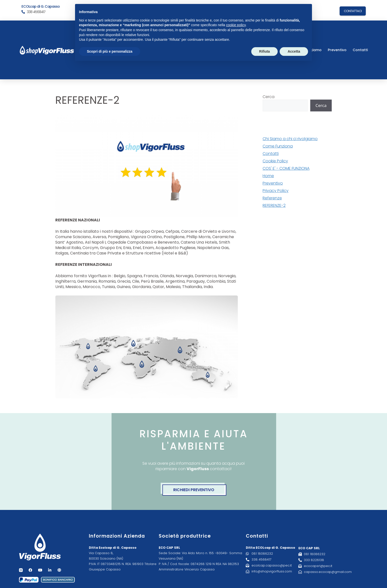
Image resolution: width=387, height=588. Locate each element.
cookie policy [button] (236, 25)
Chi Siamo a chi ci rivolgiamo (290, 139)
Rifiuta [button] (265, 51)
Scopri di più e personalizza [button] (110, 51)
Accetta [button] (294, 51)
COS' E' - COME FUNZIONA (286, 168)
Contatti (360, 50)
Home (268, 176)
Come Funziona (278, 146)
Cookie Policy (275, 161)
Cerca (269, 97)
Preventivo (337, 50)
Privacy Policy (276, 191)
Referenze (272, 198)
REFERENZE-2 (274, 205)
